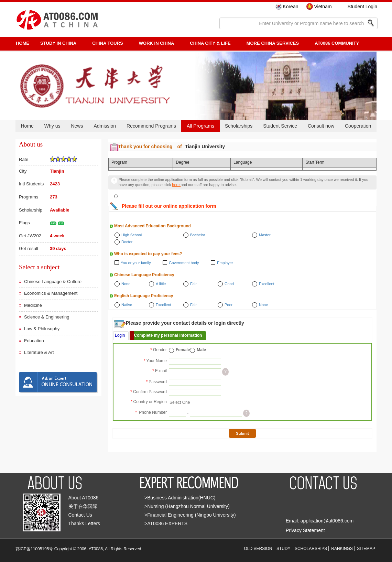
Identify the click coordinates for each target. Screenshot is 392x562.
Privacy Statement (305, 530)
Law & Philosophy (42, 329)
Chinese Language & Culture (53, 282)
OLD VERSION (258, 549)
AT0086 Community (337, 43)
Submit (242, 433)
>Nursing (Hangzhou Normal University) (187, 506)
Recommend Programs (151, 126)
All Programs (200, 126)
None (126, 284)
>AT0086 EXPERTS (166, 523)
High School (132, 235)
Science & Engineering (47, 317)
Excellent (267, 284)
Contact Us (80, 515)
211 (61, 223)
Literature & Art (39, 352)
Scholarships (239, 126)
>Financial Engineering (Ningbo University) (190, 515)
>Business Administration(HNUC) (180, 498)
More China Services (273, 43)
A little (161, 284)
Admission (105, 126)
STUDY (284, 549)
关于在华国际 (83, 506)
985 (53, 223)
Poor (228, 305)
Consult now (321, 126)
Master (265, 235)
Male (201, 350)
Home (27, 126)
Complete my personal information (168, 335)
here (176, 185)
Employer (225, 263)
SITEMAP (366, 549)
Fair (193, 284)
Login (120, 335)
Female (183, 350)
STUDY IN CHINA (58, 43)
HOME (23, 43)
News (77, 126)
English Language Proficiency (144, 296)
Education (34, 341)
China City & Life (210, 43)
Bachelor (198, 235)
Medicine (33, 305)
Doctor (127, 242)
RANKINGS (342, 549)
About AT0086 (84, 498)
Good (229, 284)
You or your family (136, 263)
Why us (52, 126)
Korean (290, 7)
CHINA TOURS (108, 43)
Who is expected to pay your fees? (148, 254)
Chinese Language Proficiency (144, 275)
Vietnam (323, 7)
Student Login (362, 7)
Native (127, 305)
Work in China (157, 43)
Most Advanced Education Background (153, 226)
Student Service (280, 126)
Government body (184, 263)
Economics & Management (51, 293)
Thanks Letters (84, 523)
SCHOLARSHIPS (311, 549)
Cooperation (358, 126)
